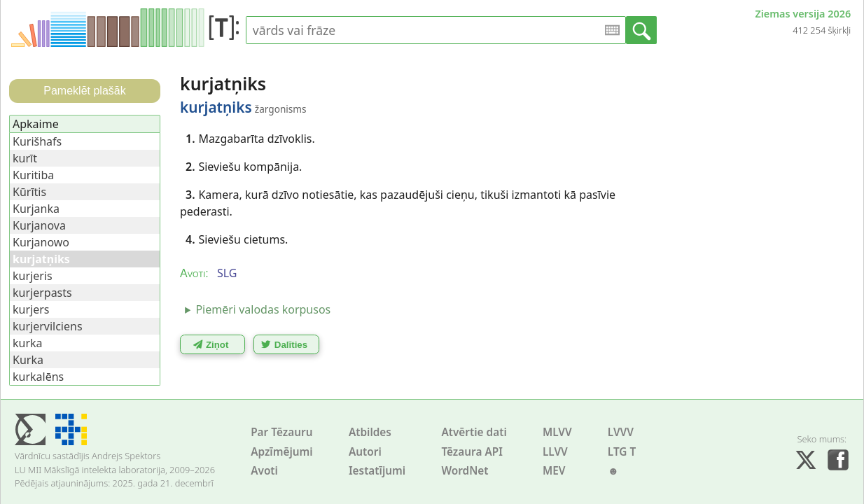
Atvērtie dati (474, 432)
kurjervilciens (48, 326)
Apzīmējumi (282, 452)
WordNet (465, 471)
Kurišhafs (37, 141)
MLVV (557, 432)
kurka (28, 343)
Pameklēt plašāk (84, 91)
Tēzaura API (472, 452)
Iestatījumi (377, 471)
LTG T (622, 452)
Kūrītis (29, 192)
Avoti (264, 471)
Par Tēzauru (281, 432)
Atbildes (370, 432)
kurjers (31, 309)
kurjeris (33, 276)
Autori (365, 452)
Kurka (28, 360)
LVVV (621, 432)
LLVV (555, 452)
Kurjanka (36, 209)
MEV (554, 471)
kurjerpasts (42, 293)
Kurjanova (39, 225)
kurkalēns (38, 377)
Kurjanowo (41, 242)
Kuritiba (33, 175)
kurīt (25, 158)
